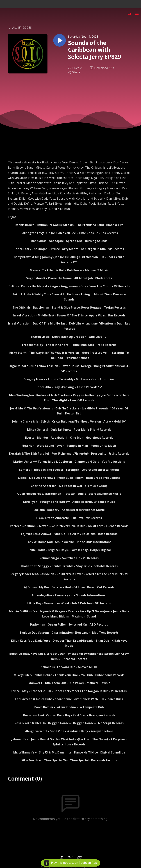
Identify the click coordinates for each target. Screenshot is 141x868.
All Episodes (20, 28)
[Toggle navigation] (137, 13)
